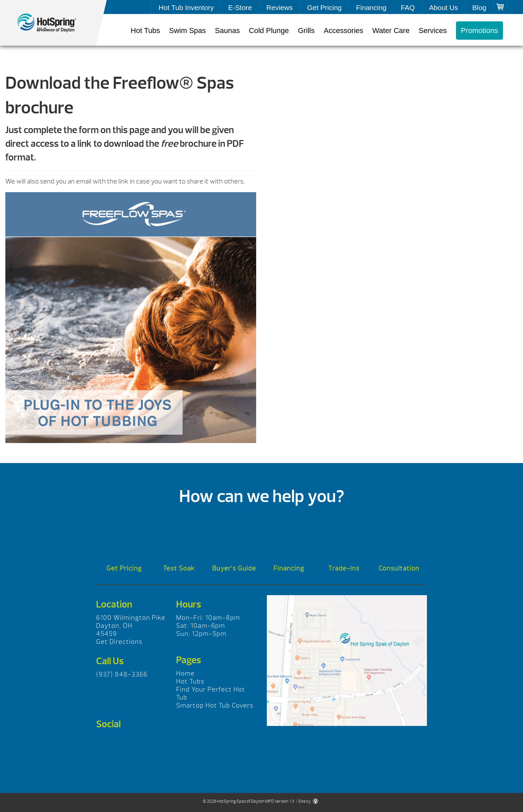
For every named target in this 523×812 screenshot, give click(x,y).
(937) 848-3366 (122, 674)
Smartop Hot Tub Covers (215, 705)
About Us (444, 8)
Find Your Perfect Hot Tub (211, 693)
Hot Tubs (145, 31)
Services (433, 31)
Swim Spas (187, 31)
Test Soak (179, 568)
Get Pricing (325, 8)
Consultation (399, 568)
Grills (306, 31)
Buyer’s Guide (234, 568)
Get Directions (119, 642)
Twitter (123, 741)
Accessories (343, 31)
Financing (371, 8)
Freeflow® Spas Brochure (53, 23)
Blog (479, 8)
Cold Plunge (269, 31)
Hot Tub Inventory (186, 8)
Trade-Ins (344, 568)
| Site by (307, 801)
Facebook (104, 741)
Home (185, 673)
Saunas (227, 31)
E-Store (240, 8)
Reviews (279, 8)
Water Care (391, 31)
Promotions (479, 31)
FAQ (408, 8)
